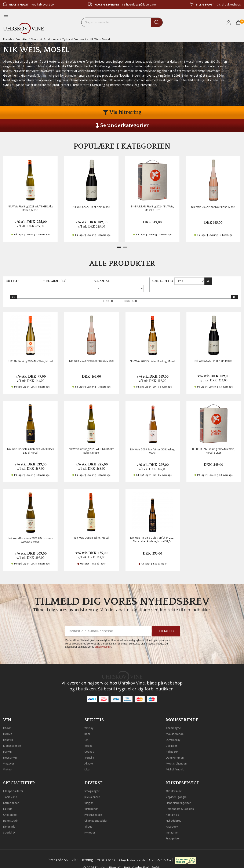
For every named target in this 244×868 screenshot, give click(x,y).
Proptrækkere (95, 807)
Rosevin (10, 732)
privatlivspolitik (103, 640)
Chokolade (12, 807)
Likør (88, 761)
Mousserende (14, 738)
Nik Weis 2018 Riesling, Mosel (92, 531)
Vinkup (9, 761)
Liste (15, 281)
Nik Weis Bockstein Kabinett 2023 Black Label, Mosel (30, 444)
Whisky (90, 720)
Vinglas (90, 795)
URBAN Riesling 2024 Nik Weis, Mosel (31, 354)
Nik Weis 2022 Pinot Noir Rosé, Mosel (213, 207)
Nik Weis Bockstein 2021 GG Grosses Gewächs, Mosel (30, 533)
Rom (88, 726)
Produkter (23, 39)
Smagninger (94, 783)
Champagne (176, 720)
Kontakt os (175, 807)
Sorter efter (163, 281)
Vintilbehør (93, 801)
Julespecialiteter (16, 783)
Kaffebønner (13, 795)
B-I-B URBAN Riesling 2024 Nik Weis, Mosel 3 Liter (152, 208)
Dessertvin (12, 749)
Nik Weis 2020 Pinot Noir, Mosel (92, 207)
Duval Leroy (175, 732)
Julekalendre (94, 789)
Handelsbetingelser (182, 795)
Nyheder (91, 824)
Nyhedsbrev (175, 813)
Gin (87, 732)
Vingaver (10, 755)
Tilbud (90, 818)
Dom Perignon (178, 749)
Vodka (90, 738)
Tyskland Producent (79, 39)
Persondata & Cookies (184, 801)
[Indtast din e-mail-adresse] (108, 624)
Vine (35, 39)
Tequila (90, 749)
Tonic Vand (12, 789)
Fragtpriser (175, 830)
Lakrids (9, 801)
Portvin (9, 744)
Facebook (174, 818)
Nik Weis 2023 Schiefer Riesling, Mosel (152, 354)
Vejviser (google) (179, 789)
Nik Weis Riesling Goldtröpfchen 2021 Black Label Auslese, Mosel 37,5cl (153, 533)
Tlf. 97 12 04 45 (102, 852)
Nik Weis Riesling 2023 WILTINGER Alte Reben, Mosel (30, 208)
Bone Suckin (13, 813)
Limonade (11, 818)
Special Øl (11, 824)
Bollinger (173, 738)
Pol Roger (174, 744)
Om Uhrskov (176, 783)
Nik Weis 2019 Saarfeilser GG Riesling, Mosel (153, 444)
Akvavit (90, 755)
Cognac (90, 744)
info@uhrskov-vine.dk (134, 852)
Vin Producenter (52, 39)
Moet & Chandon (180, 755)
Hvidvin (9, 726)
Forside (8, 39)
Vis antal (102, 281)
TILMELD (166, 624)
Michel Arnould (178, 761)
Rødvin (9, 720)
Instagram (174, 824)
